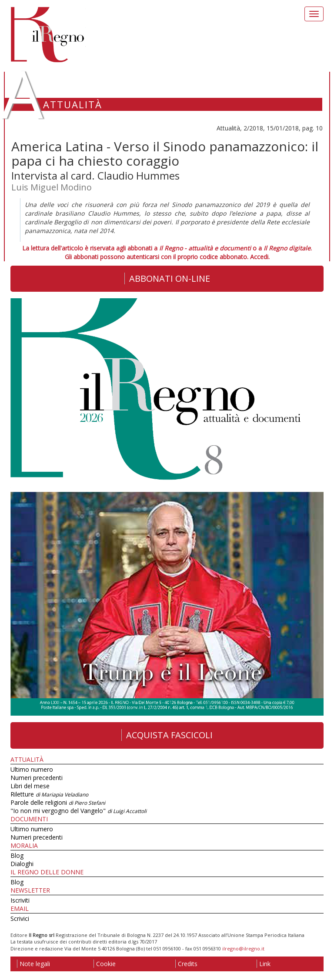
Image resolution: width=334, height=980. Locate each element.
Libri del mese (30, 786)
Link (264, 964)
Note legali (33, 964)
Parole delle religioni (58, 802)
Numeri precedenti (37, 778)
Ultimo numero (32, 769)
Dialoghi (22, 864)
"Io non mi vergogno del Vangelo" (78, 811)
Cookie (105, 964)
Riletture (49, 794)
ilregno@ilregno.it (243, 948)
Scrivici (20, 918)
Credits (186, 964)
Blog (17, 855)
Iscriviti (20, 900)
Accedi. (260, 257)
